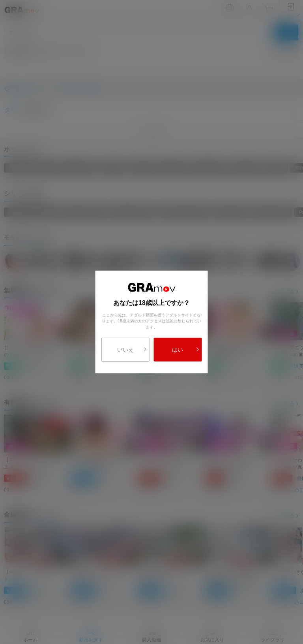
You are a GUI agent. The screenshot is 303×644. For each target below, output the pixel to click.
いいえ (132, 350)
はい (186, 350)
